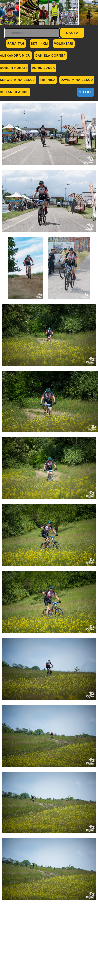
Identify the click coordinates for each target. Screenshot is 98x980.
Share (85, 92)
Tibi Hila (48, 80)
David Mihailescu (77, 80)
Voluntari (64, 44)
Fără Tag (16, 44)
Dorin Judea (43, 68)
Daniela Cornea (51, 56)
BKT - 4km (39, 44)
